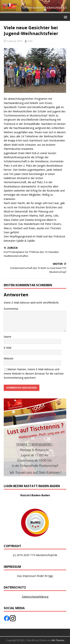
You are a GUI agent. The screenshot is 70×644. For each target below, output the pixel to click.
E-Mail (7, 348)
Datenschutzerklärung (35, 597)
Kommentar (11, 309)
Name (7, 337)
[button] (65, 17)
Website (9, 358)
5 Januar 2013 (15, 41)
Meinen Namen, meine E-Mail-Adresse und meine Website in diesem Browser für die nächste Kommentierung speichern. (34, 373)
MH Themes (58, 640)
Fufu (30, 41)
